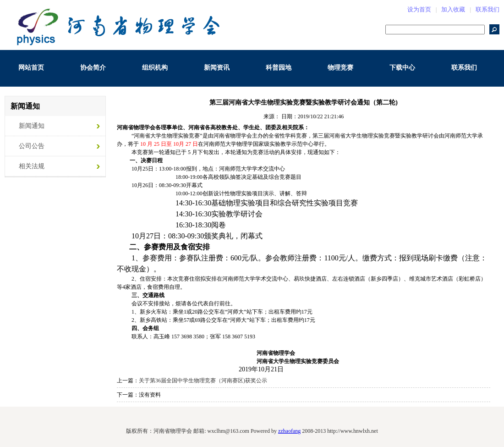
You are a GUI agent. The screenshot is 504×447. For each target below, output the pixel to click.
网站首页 (31, 68)
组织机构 (155, 68)
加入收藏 (453, 9)
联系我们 (488, 9)
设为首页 (419, 9)
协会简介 (93, 68)
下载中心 (402, 68)
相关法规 (32, 166)
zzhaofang (289, 431)
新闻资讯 (217, 68)
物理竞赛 (340, 68)
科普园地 (279, 68)
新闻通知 (32, 126)
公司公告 (32, 146)
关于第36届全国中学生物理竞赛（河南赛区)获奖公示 (203, 381)
